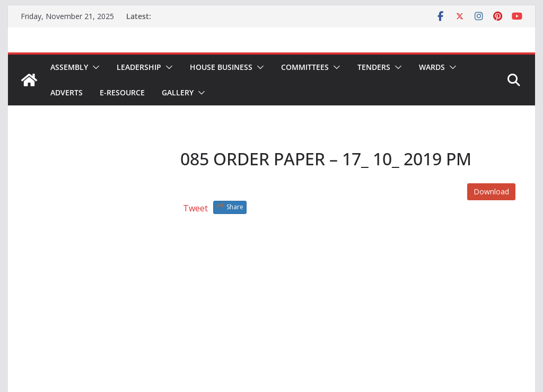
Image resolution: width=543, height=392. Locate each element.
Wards (432, 67)
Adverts (67, 92)
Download (491, 191)
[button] (94, 67)
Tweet (195, 208)
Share (230, 207)
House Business (221, 67)
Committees (305, 67)
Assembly (69, 67)
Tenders (374, 67)
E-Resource (122, 92)
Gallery (178, 92)
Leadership (139, 67)
